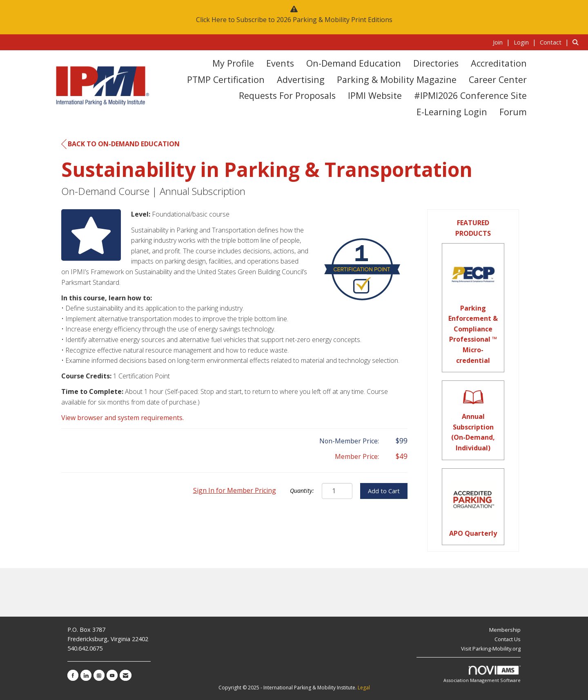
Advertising (301, 79)
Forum (513, 112)
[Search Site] (577, 42)
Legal (364, 688)
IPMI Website (375, 95)
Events (280, 63)
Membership (505, 630)
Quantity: (302, 491)
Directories (436, 63)
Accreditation (499, 63)
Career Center (498, 79)
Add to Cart (384, 491)
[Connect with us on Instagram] (99, 675)
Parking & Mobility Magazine (397, 79)
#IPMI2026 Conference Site (470, 95)
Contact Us (508, 639)
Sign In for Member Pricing (235, 490)
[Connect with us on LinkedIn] (86, 675)
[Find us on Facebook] (73, 675)
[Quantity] (337, 491)
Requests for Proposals (287, 95)
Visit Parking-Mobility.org (491, 649)
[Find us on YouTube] (112, 675)
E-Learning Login (452, 112)
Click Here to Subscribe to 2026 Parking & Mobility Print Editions (294, 20)
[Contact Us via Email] (126, 675)
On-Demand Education (354, 63)
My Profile (233, 63)
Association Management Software (482, 674)
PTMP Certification (226, 79)
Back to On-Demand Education (120, 144)
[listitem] (502, 42)
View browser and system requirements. (122, 418)
